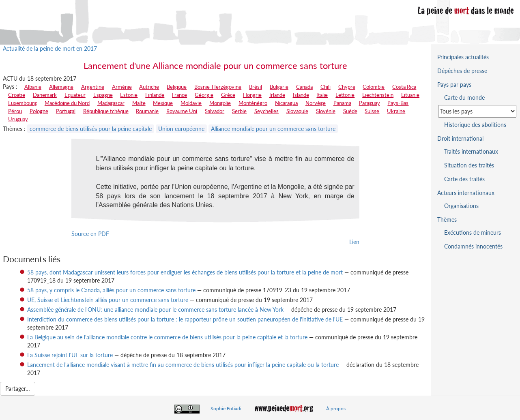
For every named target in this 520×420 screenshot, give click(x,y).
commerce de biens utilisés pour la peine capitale (91, 129)
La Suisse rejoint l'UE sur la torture (70, 355)
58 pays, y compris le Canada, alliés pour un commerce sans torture (111, 290)
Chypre (347, 87)
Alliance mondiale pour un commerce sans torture (273, 129)
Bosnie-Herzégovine (218, 87)
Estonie (129, 95)
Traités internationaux (471, 151)
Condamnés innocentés (473, 246)
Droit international (460, 138)
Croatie (17, 95)
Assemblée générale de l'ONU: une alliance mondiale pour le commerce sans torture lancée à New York (155, 310)
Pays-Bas (398, 103)
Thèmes (447, 220)
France (179, 95)
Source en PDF (90, 234)
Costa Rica (404, 87)
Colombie (374, 87)
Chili (326, 87)
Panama (342, 103)
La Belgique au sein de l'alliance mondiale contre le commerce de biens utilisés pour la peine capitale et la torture (167, 337)
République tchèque (106, 111)
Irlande (277, 95)
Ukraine (396, 111)
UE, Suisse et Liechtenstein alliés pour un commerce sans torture (108, 300)
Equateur (75, 95)
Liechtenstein (378, 95)
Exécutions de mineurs (473, 232)
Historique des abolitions (475, 125)
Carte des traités (464, 179)
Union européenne (181, 129)
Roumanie (147, 111)
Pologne (39, 111)
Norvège (316, 103)
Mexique (163, 103)
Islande (301, 95)
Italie (322, 95)
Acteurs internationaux (466, 193)
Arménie (122, 87)
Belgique (177, 87)
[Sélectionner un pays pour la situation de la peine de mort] (477, 111)
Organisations (461, 206)
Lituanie (410, 95)
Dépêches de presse (462, 71)
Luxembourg (23, 103)
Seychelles (266, 111)
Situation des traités (469, 165)
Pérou (15, 111)
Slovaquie (297, 111)
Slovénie (326, 111)
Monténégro (253, 103)
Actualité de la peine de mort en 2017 (50, 48)
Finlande (155, 95)
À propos (336, 408)
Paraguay (370, 103)
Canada (304, 87)
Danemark (45, 95)
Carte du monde (464, 97)
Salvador (215, 111)
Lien (354, 242)
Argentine (93, 87)
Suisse (372, 111)
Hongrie (252, 95)
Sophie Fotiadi (226, 408)
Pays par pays (454, 85)
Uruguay (18, 119)
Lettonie (345, 95)
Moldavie (191, 103)
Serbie (239, 111)
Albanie (33, 87)
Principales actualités (463, 57)
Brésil (256, 87)
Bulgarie (279, 87)
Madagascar (111, 103)
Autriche (149, 87)
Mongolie (220, 103)
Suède (350, 111)
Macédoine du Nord (67, 103)
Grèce (228, 95)
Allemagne (61, 87)
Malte (139, 103)
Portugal (66, 111)
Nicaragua (286, 103)
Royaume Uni (182, 111)
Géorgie (204, 95)
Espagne (103, 95)
